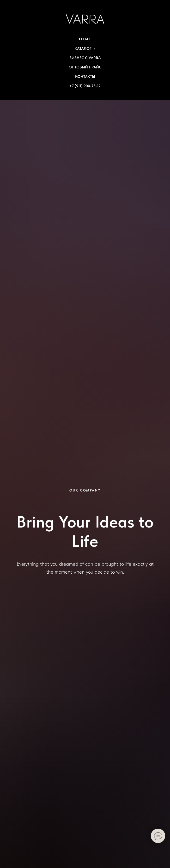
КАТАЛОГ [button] (84, 48)
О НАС (85, 39)
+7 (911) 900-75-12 (85, 86)
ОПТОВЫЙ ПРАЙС (85, 67)
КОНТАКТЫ (85, 76)
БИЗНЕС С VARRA (85, 58)
